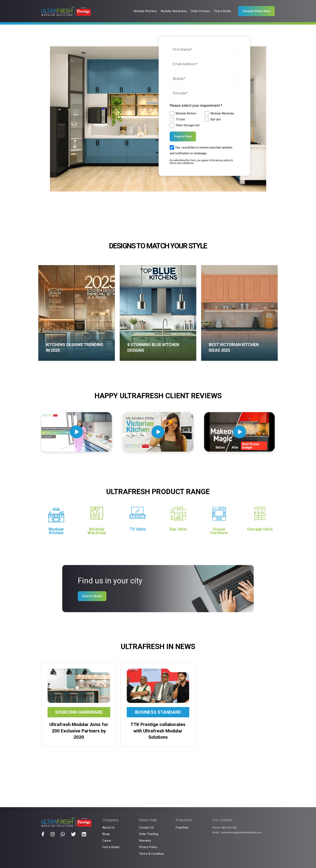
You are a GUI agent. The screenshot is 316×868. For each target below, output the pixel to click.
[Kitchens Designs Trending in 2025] (77, 313)
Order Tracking (149, 834)
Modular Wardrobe (222, 113)
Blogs (106, 834)
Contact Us (147, 828)
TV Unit (180, 119)
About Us (109, 828)
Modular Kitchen (186, 113)
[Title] (43, 834)
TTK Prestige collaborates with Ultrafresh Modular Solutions (158, 731)
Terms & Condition (151, 854)
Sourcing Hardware (79, 712)
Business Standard (158, 712)
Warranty (145, 841)
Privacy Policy (148, 847)
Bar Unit (216, 119)
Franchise (182, 828)
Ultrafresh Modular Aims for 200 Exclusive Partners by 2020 (79, 731)
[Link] (66, 11)
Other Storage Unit (188, 125)
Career (107, 841)
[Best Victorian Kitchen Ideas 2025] (239, 313)
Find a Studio (111, 847)
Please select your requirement (196, 105)
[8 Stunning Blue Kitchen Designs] (158, 313)
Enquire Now (183, 136)
